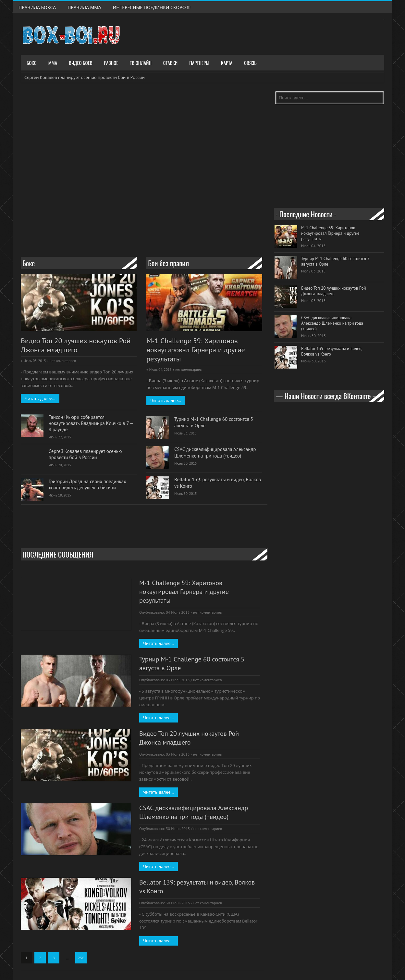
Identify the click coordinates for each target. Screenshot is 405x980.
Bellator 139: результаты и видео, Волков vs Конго (218, 483)
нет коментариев (63, 361)
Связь (250, 63)
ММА (53, 63)
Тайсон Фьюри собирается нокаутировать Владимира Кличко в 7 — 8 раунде (91, 423)
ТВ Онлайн (141, 63)
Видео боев (81, 63)
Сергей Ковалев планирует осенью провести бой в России (85, 77)
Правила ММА (84, 7)
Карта (227, 63)
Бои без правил (168, 263)
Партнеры (199, 63)
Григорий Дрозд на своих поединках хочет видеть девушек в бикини (87, 484)
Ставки (170, 63)
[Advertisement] (144, 228)
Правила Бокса (37, 7)
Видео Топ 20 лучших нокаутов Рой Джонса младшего (76, 345)
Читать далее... (40, 398)
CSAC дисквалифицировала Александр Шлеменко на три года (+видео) (215, 452)
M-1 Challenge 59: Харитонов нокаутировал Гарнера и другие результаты (196, 350)
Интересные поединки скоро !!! (152, 7)
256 (81, 958)
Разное (111, 63)
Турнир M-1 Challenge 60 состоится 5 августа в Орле (214, 422)
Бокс (32, 63)
